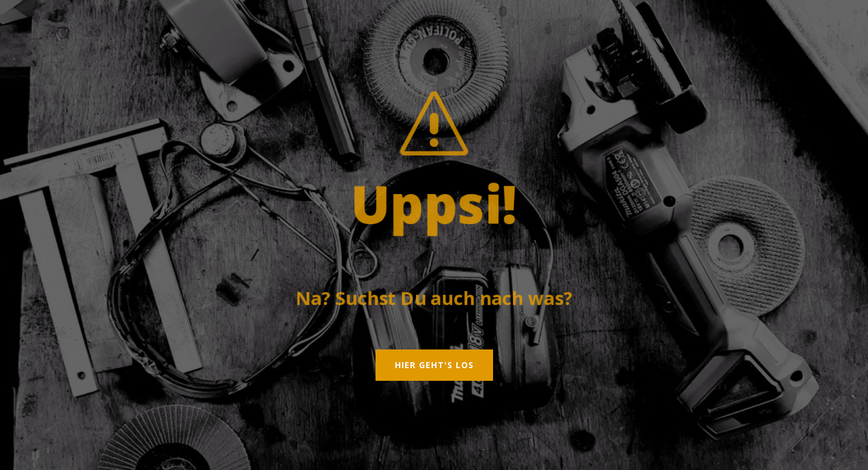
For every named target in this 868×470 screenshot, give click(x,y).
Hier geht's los (434, 365)
